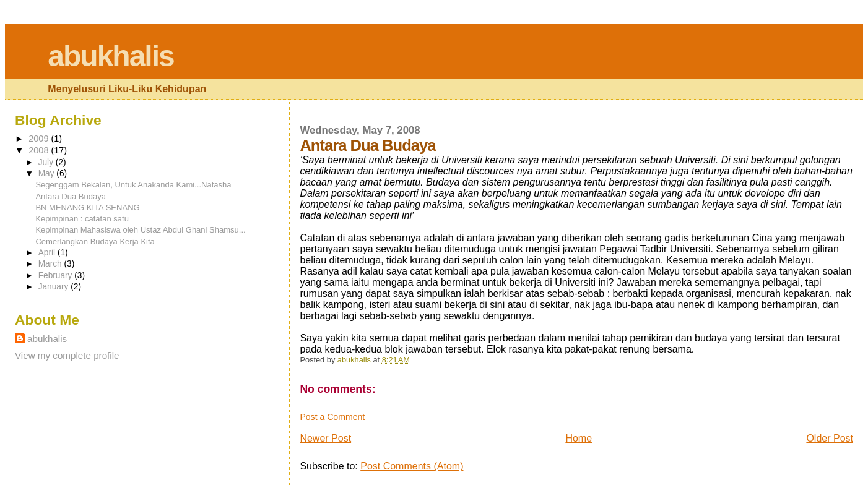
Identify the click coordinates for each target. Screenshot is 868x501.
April (48, 253)
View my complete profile (67, 355)
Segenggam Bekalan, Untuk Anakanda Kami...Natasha (133, 185)
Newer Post (325, 438)
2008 (40, 150)
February (57, 276)
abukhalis (111, 56)
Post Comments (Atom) (412, 466)
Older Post (830, 438)
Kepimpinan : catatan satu (82, 219)
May (48, 173)
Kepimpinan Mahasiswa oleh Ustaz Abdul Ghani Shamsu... (140, 230)
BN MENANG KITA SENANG (87, 208)
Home (579, 438)
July (47, 162)
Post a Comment (332, 417)
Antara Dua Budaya (71, 196)
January (55, 287)
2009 (40, 139)
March (51, 264)
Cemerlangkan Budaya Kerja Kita (95, 242)
